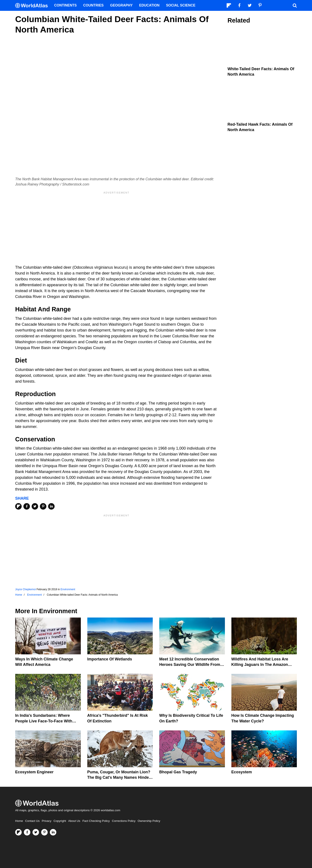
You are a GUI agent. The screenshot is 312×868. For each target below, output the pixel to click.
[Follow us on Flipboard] (18, 832)
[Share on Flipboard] (18, 506)
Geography (121, 5)
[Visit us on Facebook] (27, 832)
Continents (65, 5)
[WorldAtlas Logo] (33, 6)
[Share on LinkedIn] (51, 506)
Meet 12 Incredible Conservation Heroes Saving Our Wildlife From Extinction (190, 665)
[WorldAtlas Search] (295, 5)
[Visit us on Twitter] (36, 832)
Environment (68, 589)
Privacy (47, 821)
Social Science (181, 5)
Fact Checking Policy (96, 821)
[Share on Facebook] (27, 506)
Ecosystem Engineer (34, 772)
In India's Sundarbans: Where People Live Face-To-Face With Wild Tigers (44, 721)
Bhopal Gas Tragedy (178, 772)
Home (19, 821)
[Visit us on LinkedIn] (53, 832)
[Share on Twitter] (35, 506)
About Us (74, 821)
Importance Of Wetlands (110, 659)
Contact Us (32, 821)
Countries (93, 5)
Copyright (60, 821)
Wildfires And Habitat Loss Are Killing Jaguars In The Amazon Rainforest (260, 665)
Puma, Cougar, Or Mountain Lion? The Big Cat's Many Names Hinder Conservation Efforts (119, 777)
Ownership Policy (149, 821)
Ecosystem (242, 772)
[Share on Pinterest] (43, 506)
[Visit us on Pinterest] (44, 832)
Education (149, 5)
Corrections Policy (124, 821)
